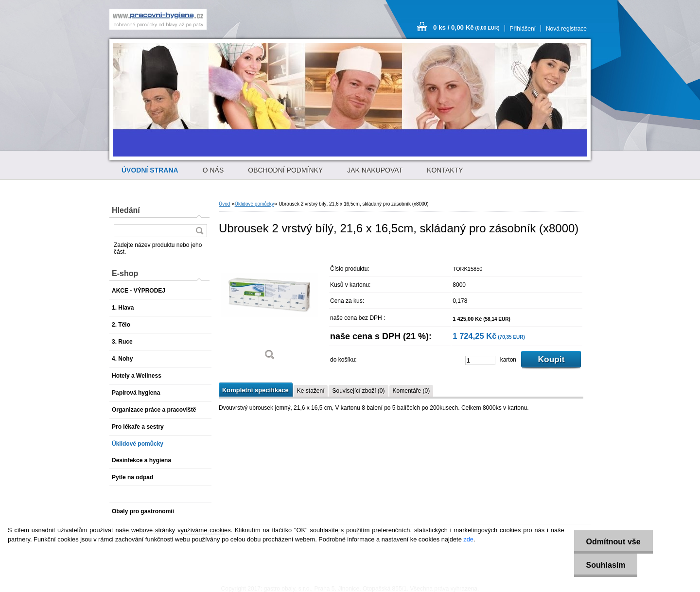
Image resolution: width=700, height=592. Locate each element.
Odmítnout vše (613, 542)
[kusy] (480, 360)
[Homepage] (150, 170)
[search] (199, 231)
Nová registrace (566, 29)
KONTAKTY (445, 170)
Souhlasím (606, 565)
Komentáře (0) (411, 391)
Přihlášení (523, 29)
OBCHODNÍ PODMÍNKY (285, 170)
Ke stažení (311, 391)
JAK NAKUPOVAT (375, 170)
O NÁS (213, 170)
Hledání (126, 210)
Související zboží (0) (358, 391)
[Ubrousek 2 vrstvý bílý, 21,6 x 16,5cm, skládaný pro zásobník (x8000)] (270, 306)
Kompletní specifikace (255, 390)
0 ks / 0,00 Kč (466, 27)
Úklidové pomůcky (254, 204)
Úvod (224, 204)
